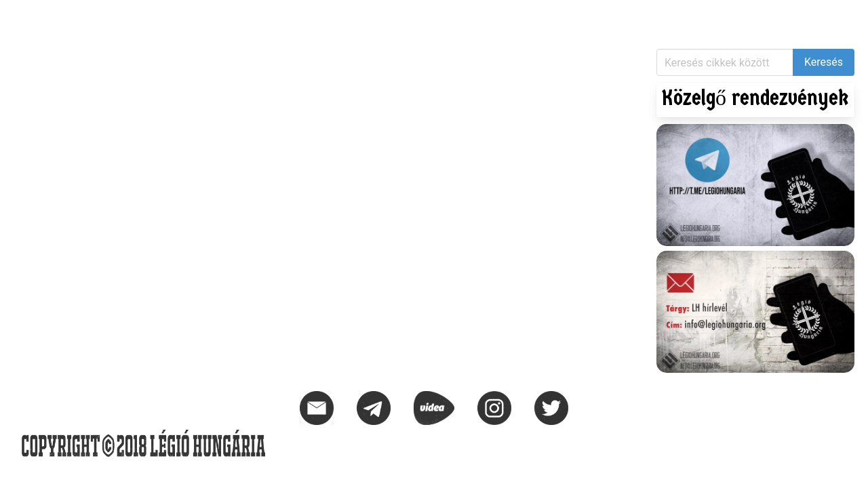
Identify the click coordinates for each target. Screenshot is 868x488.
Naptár (250, 17)
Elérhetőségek (320, 17)
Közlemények (90, 17)
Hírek (27, 17)
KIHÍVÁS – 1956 (179, 17)
